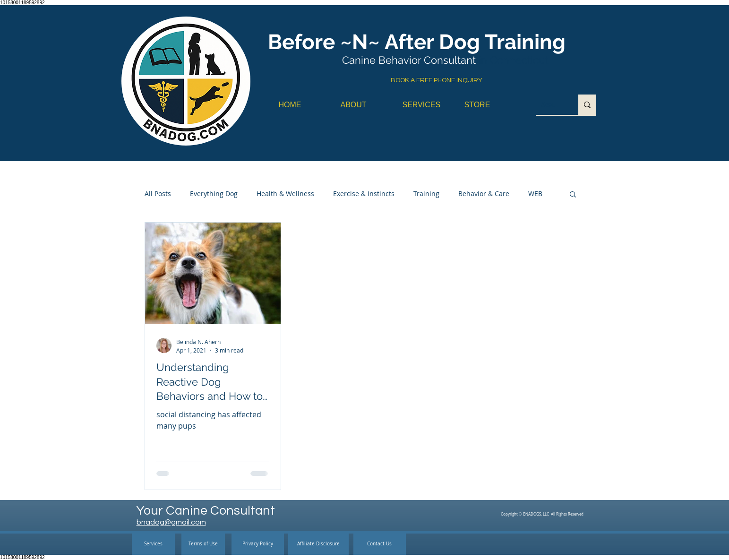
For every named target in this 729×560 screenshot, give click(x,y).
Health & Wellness (285, 194)
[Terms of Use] (203, 544)
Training (426, 194)
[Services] (153, 544)
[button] (573, 195)
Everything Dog (214, 194)
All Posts (158, 194)
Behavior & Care (484, 194)
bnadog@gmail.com (171, 522)
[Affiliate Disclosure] (318, 544)
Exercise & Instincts (364, 194)
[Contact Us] (380, 544)
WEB (535, 194)
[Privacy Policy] (258, 544)
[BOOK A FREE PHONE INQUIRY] (437, 81)
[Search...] (550, 105)
